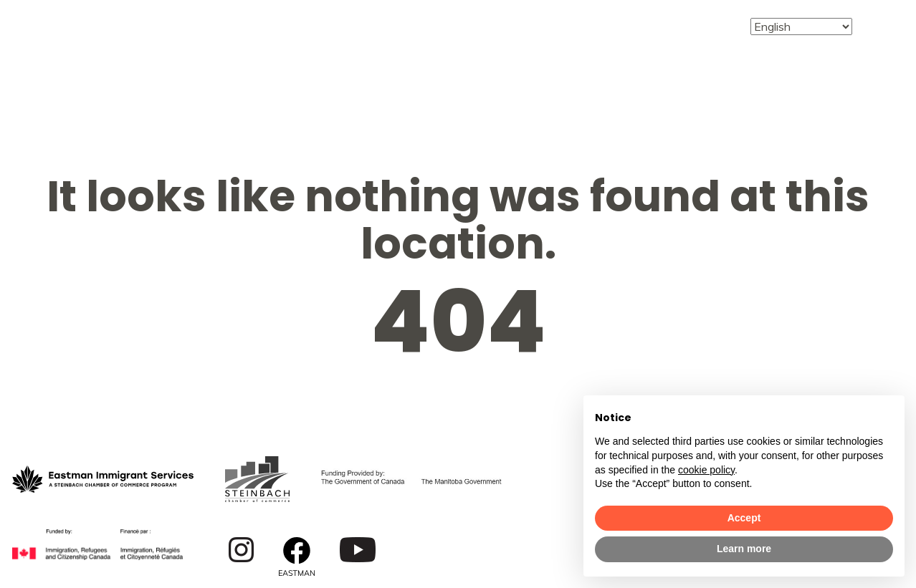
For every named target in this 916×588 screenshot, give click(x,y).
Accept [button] (744, 518)
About (202, 16)
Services (291, 16)
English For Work (509, 26)
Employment (402, 16)
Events (596, 26)
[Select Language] (801, 26)
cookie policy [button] (706, 470)
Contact (687, 26)
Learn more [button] (744, 549)
